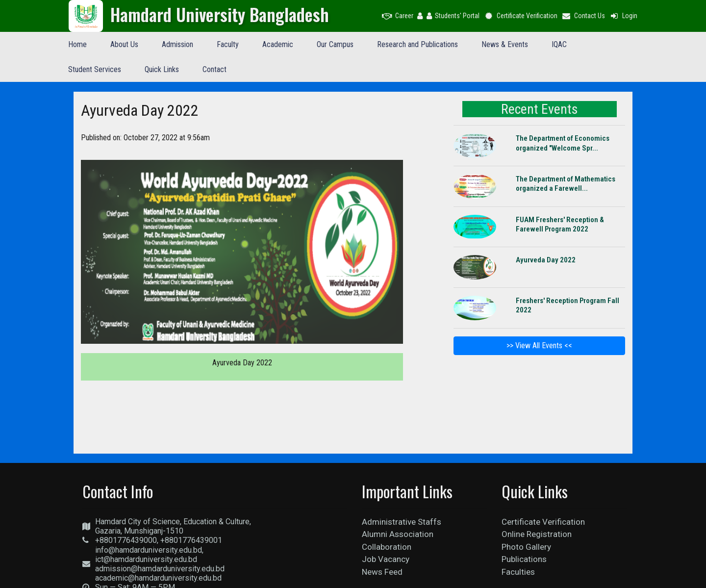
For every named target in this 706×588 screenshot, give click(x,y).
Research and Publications (417, 44)
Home (77, 44)
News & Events (505, 44)
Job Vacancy (386, 559)
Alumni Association (398, 534)
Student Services (95, 69)
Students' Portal (453, 16)
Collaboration (387, 547)
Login (623, 16)
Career (398, 16)
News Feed (382, 572)
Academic (278, 44)
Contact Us (583, 16)
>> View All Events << (539, 345)
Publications (524, 559)
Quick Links (162, 69)
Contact (214, 69)
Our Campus (335, 44)
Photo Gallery (526, 547)
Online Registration (537, 534)
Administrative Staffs (402, 522)
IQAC (559, 44)
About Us (124, 44)
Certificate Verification (520, 16)
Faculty (228, 44)
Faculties (518, 572)
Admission (177, 44)
